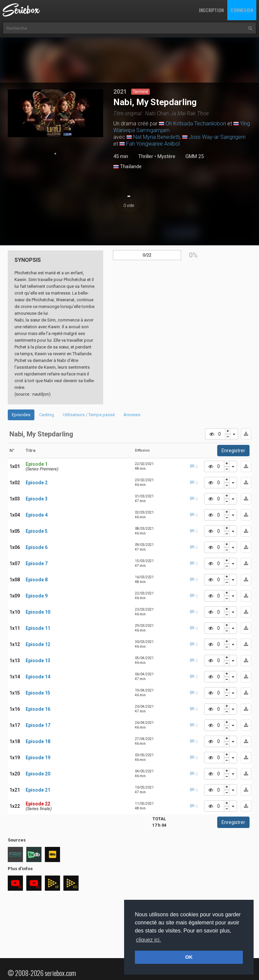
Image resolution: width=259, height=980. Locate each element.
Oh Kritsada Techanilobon (196, 124)
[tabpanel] (56, 113)
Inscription (211, 10)
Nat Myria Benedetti (156, 137)
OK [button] (189, 957)
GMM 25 (195, 156)
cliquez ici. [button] (148, 940)
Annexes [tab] (132, 415)
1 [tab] (55, 154)
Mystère (166, 156)
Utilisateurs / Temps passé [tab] (89, 415)
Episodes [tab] (21, 415)
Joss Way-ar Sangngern (217, 137)
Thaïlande (127, 167)
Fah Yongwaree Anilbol (153, 144)
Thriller (146, 156)
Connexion (242, 10)
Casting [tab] (47, 415)
